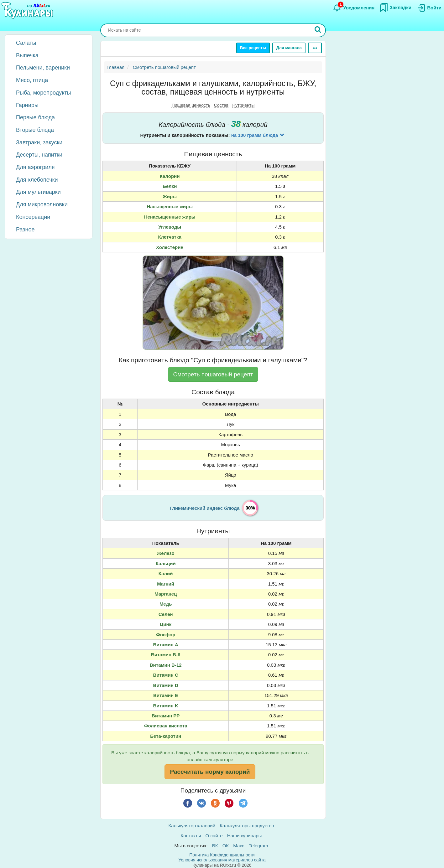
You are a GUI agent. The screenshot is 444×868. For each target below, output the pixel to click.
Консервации (33, 217)
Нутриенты (243, 105)
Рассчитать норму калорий (210, 772)
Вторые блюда (35, 130)
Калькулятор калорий (192, 826)
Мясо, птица (32, 80)
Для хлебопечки (37, 180)
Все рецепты (253, 48)
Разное (25, 230)
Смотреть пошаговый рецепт (213, 374)
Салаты (26, 43)
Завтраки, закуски (39, 142)
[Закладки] (395, 8)
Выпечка (27, 55)
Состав (221, 105)
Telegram (259, 846)
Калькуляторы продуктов (247, 826)
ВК (215, 846)
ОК (226, 846)
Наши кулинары (245, 836)
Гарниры (27, 105)
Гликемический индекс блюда (205, 508)
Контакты (191, 836)
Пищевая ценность (191, 105)
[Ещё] (315, 48)
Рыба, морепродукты (43, 93)
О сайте (214, 836)
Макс (239, 846)
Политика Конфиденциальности (222, 855)
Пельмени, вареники (43, 68)
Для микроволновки (42, 204)
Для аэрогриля (35, 167)
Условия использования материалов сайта (222, 860)
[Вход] (429, 8)
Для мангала (289, 48)
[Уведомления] (354, 8)
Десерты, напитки (39, 155)
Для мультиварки (38, 192)
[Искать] (318, 30)
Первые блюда (35, 117)
